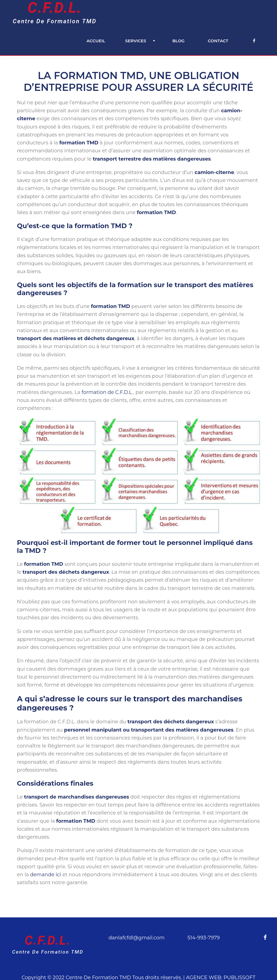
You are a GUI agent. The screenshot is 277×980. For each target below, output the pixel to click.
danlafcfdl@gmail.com (136, 938)
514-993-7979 (204, 938)
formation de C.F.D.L (107, 392)
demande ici (45, 875)
